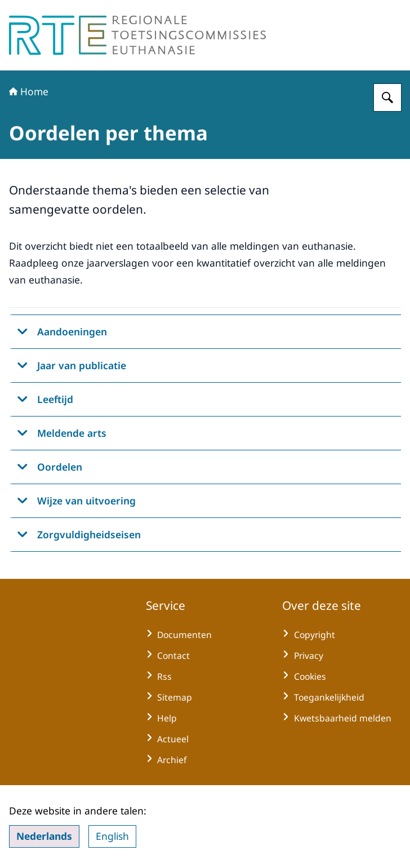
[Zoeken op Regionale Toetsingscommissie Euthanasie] (387, 98)
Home (29, 91)
